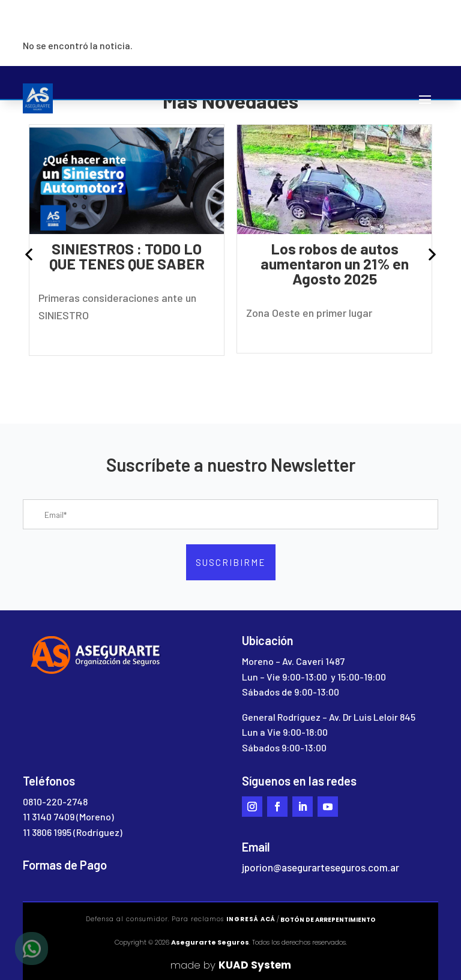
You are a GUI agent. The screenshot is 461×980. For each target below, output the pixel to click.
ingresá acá (251, 919)
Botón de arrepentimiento (328, 920)
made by (231, 965)
